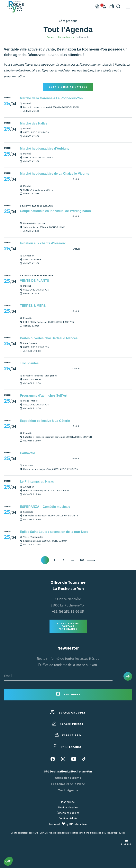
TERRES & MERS (33, 306)
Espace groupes (68, 712)
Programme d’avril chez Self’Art (44, 396)
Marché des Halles (34, 123)
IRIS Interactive (78, 824)
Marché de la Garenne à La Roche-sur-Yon (51, 98)
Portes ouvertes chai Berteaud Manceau (50, 338)
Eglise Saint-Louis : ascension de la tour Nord (54, 532)
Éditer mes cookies (68, 813)
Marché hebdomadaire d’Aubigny (45, 148)
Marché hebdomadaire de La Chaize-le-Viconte (55, 174)
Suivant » (91, 560)
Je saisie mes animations (68, 87)
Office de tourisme (68, 778)
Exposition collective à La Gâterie (45, 421)
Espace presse (68, 724)
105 (82, 560)
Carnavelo (27, 453)
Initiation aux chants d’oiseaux (43, 243)
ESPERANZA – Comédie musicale (45, 507)
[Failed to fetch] (104, 7)
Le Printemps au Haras (37, 481)
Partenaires (68, 747)
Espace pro (68, 735)
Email (8, 676)
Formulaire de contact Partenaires (68, 626)
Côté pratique (65, 37)
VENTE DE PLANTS (34, 281)
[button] (8, 861)
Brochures (68, 695)
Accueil (50, 37)
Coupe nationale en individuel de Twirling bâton (55, 211)
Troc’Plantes (29, 363)
